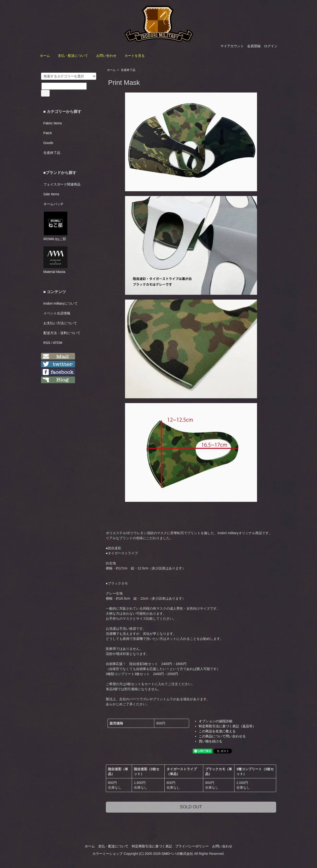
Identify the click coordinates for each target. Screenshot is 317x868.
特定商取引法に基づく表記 (152, 846)
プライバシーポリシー (192, 846)
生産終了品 (128, 70)
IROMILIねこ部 (55, 226)
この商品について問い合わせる (222, 736)
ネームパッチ (54, 204)
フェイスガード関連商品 (62, 184)
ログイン (271, 46)
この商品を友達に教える (217, 731)
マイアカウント (232, 46)
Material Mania (55, 260)
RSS (47, 343)
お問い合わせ (106, 56)
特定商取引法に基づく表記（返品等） (227, 726)
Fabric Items (53, 123)
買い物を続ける (210, 741)
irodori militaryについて (61, 303)
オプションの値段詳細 (215, 721)
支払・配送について (73, 56)
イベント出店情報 (57, 313)
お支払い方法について (60, 323)
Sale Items (51, 194)
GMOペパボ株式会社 (177, 854)
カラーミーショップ (108, 854)
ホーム (45, 56)
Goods (48, 143)
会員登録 (254, 46)
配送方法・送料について (62, 333)
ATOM (57, 343)
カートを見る (135, 56)
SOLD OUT (191, 807)
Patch (48, 133)
